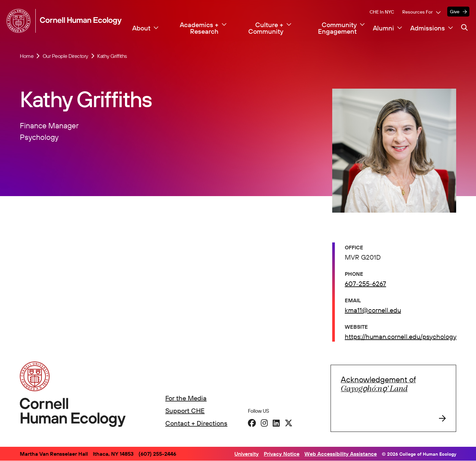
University (247, 454)
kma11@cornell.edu (373, 311)
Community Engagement (337, 28)
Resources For (417, 12)
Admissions (428, 28)
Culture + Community (266, 28)
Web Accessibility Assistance (341, 454)
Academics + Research (199, 28)
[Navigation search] (464, 27)
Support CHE (185, 411)
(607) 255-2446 (157, 454)
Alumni (383, 28)
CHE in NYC (382, 12)
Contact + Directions (196, 423)
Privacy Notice (282, 454)
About (141, 28)
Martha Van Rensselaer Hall (54, 454)
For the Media (186, 398)
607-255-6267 (365, 284)
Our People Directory (65, 56)
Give (455, 12)
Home (27, 56)
